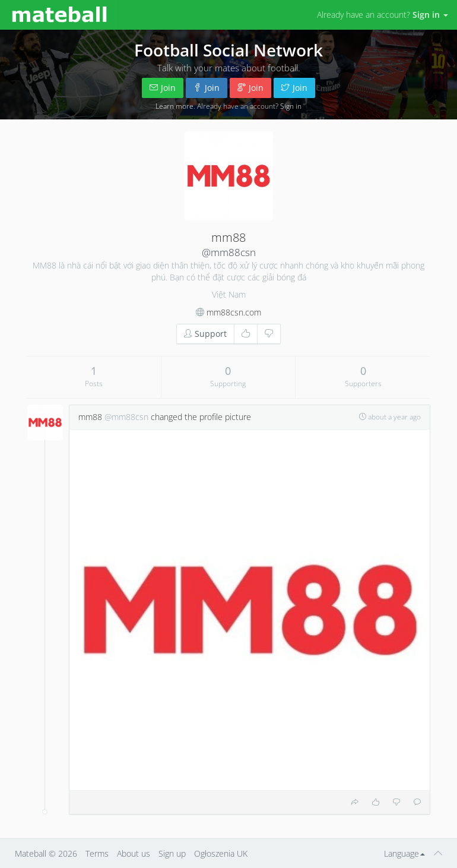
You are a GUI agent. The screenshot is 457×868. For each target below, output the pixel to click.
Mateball (31, 853)
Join (163, 88)
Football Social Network (228, 50)
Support (205, 334)
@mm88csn (229, 252)
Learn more (174, 106)
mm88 (90, 417)
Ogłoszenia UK (221, 853)
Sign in (291, 106)
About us (134, 853)
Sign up (172, 853)
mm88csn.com (234, 312)
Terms (97, 853)
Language (404, 853)
